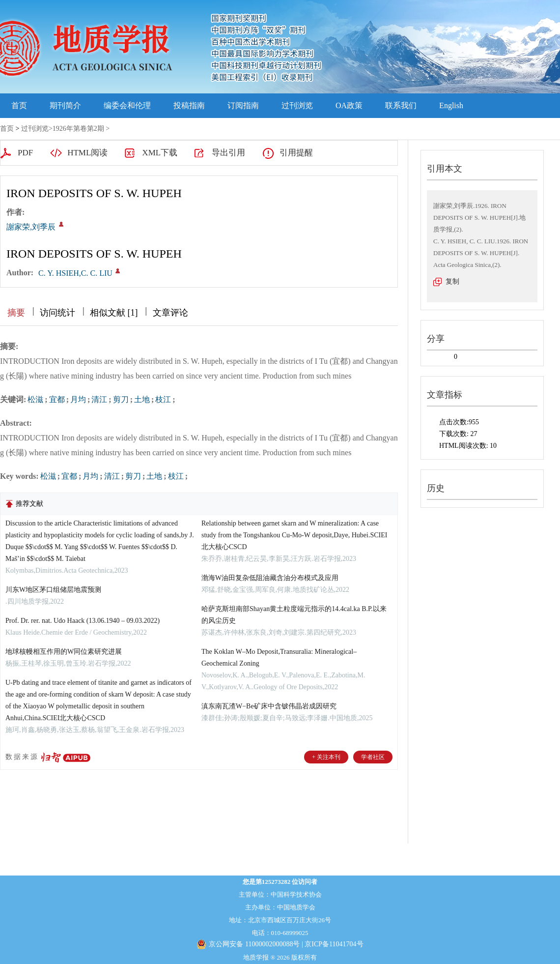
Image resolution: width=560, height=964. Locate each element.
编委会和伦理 (127, 105)
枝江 (163, 399)
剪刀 (121, 399)
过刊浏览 (297, 105)
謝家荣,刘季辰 (31, 227)
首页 (19, 105)
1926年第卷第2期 (78, 129)
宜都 (57, 399)
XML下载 (160, 153)
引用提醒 (296, 153)
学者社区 (373, 757)
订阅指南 (243, 105)
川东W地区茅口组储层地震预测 (53, 590)
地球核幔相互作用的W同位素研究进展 (64, 652)
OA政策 (349, 105)
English (451, 105)
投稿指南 (189, 105)
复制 (452, 281)
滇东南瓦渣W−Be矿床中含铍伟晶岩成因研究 (269, 706)
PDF (25, 153)
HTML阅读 (87, 153)
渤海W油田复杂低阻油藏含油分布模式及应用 (270, 578)
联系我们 (401, 105)
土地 (142, 399)
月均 (78, 399)
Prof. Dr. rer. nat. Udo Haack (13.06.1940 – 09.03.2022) (83, 621)
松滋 (35, 399)
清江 (99, 399)
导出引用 (228, 153)
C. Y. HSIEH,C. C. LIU (75, 273)
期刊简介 (65, 105)
